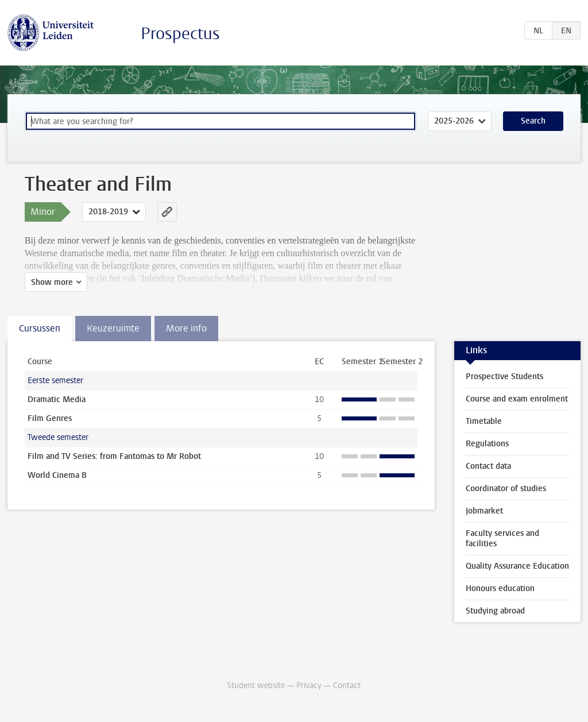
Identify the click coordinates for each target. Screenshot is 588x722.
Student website (256, 686)
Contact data (488, 466)
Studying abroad (495, 611)
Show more (52, 282)
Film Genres (50, 418)
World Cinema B (57, 475)
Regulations (487, 444)
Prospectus (180, 34)
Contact (347, 686)
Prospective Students (504, 377)
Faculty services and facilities (502, 538)
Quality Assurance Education (517, 566)
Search (533, 121)
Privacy (309, 686)
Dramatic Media (57, 399)
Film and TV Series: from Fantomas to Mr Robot (114, 456)
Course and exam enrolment (517, 399)
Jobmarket (484, 511)
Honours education (500, 588)
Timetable (484, 421)
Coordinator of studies (506, 489)
